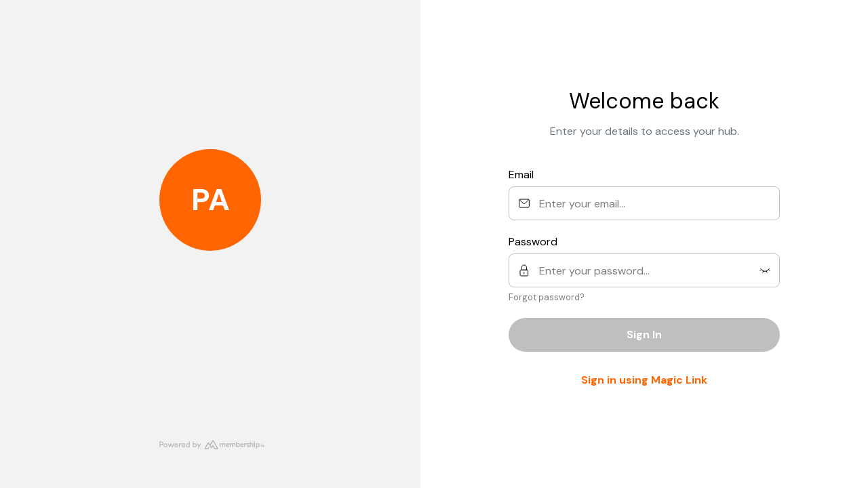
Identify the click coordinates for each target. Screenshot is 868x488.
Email (521, 175)
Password (533, 242)
